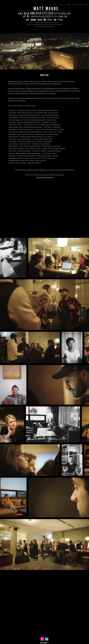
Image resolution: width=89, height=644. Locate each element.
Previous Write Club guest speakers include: (22, 106)
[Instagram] (42, 639)
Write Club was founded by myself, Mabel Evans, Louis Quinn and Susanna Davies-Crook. (45, 170)
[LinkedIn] (47, 639)
